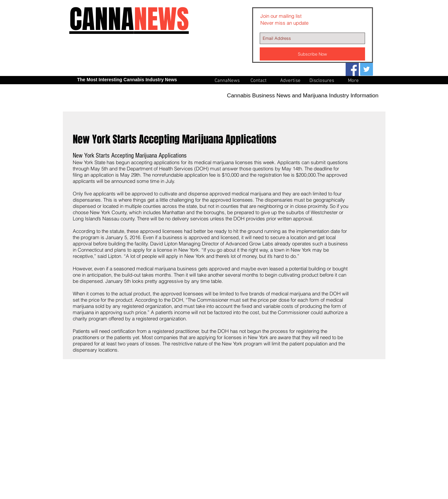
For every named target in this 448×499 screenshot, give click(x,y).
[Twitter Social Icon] (367, 69)
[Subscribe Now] (312, 54)
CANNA (129, 19)
